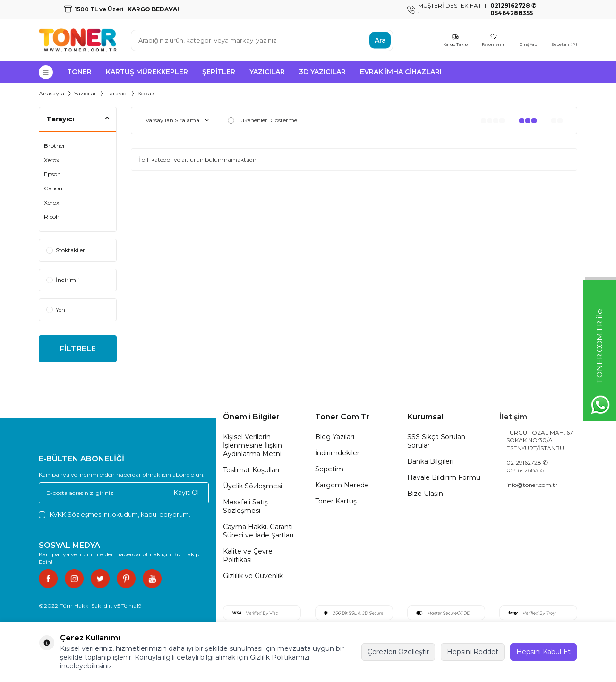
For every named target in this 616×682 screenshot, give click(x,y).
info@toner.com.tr (532, 485)
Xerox (51, 160)
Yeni (56, 310)
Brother (55, 146)
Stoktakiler (66, 250)
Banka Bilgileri (430, 461)
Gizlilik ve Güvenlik (253, 576)
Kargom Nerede (342, 485)
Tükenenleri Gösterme (262, 120)
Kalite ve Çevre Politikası (248, 555)
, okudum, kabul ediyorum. (115, 515)
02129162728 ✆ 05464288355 (527, 466)
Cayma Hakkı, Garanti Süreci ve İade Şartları (258, 531)
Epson (52, 174)
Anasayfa (51, 93)
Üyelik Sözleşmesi (252, 486)
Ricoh (52, 217)
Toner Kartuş (336, 501)
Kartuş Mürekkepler (147, 72)
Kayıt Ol (186, 493)
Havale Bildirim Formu (444, 477)
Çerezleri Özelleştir (398, 652)
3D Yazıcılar (322, 72)
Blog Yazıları (335, 437)
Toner (79, 72)
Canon (53, 188)
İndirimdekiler (337, 453)
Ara (380, 40)
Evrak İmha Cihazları (401, 72)
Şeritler (219, 72)
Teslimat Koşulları (251, 470)
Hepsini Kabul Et (543, 652)
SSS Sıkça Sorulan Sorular (436, 441)
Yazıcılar (267, 72)
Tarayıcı (117, 93)
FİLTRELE (78, 349)
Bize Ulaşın (425, 494)
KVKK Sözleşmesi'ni (79, 514)
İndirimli (63, 280)
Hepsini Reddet (473, 652)
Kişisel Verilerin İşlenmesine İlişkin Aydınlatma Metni (252, 445)
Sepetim (329, 469)
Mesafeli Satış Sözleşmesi (245, 506)
